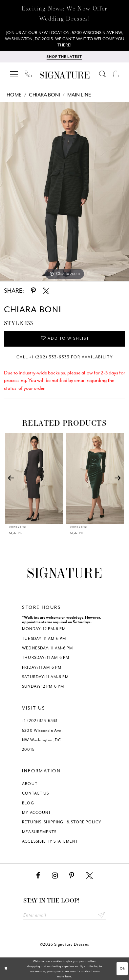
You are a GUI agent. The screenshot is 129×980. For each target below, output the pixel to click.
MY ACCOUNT (36, 813)
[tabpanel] (64, 192)
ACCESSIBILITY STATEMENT (50, 842)
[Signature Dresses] (64, 75)
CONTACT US (35, 794)
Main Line (79, 95)
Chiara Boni (44, 95)
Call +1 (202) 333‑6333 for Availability (65, 357)
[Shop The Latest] (64, 57)
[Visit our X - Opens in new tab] (89, 876)
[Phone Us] (29, 74)
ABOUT (30, 784)
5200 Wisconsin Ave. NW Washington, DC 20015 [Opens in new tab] (42, 740)
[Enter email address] (65, 916)
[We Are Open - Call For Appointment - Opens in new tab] (64, 39)
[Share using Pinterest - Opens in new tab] (33, 291)
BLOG (28, 803)
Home (14, 95)
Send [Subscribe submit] (101, 916)
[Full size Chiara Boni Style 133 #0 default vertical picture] (64, 192)
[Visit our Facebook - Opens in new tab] (38, 876)
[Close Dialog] (6, 969)
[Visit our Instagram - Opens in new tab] (55, 876)
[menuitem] (14, 74)
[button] (14, 74)
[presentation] (34, 478)
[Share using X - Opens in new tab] (46, 291)
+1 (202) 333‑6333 (40, 721)
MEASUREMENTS (39, 832)
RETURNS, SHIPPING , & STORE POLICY (62, 823)
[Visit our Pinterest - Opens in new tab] (72, 876)
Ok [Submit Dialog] (122, 969)
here (68, 976)
